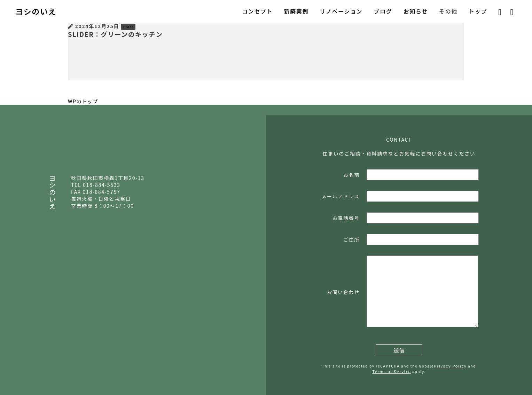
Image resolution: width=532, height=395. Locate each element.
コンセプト (257, 11)
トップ (478, 11)
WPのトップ (83, 101)
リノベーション (341, 11)
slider (128, 27)
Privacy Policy (450, 366)
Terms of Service (392, 371)
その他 (448, 11)
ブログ (383, 11)
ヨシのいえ (36, 11)
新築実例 (296, 11)
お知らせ (416, 11)
